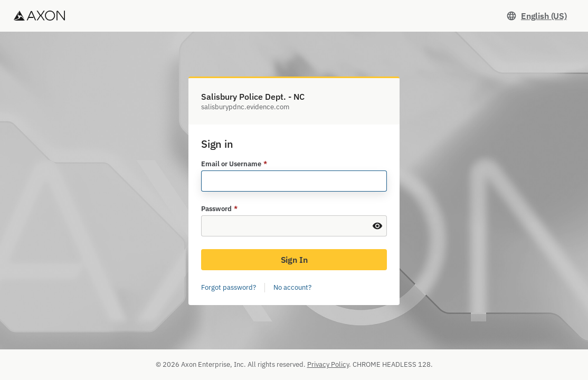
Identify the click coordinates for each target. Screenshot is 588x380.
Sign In (294, 260)
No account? (292, 287)
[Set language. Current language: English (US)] (537, 16)
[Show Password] (377, 226)
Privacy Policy (328, 364)
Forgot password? (229, 287)
